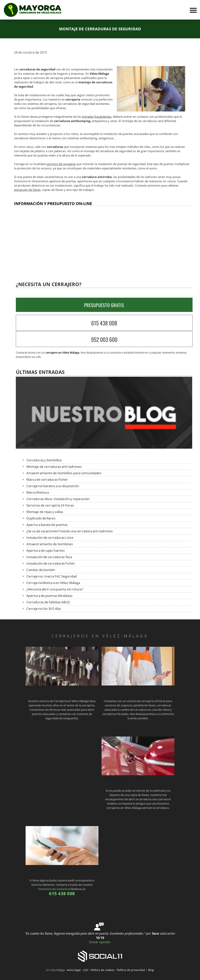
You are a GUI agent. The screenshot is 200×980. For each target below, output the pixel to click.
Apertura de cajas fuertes (46, 550)
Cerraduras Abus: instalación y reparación (58, 499)
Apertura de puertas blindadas (49, 596)
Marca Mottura (38, 492)
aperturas (85, 181)
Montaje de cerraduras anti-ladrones (54, 467)
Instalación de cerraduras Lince (50, 538)
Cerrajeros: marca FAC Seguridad (52, 576)
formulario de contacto (53, 889)
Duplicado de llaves (41, 518)
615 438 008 (104, 323)
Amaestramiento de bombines (50, 544)
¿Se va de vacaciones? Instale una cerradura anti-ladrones (70, 531)
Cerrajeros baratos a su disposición (53, 486)
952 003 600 (104, 339)
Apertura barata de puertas (47, 525)
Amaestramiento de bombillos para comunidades (64, 473)
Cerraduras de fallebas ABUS (48, 602)
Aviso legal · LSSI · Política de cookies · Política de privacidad (106, 970)
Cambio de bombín (41, 570)
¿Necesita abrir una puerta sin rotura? (55, 589)
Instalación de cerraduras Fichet (50, 563)
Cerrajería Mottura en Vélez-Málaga (53, 583)
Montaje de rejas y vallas (45, 512)
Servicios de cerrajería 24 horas (50, 505)
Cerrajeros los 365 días (44, 609)
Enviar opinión (100, 942)
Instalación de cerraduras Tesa (49, 557)
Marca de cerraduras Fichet (47, 479)
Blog (151, 970)
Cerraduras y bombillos (44, 460)
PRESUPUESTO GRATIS (104, 305)
